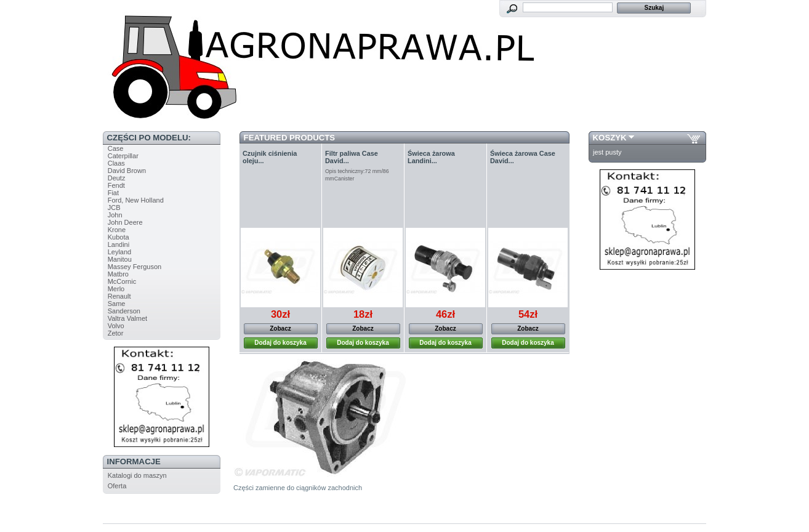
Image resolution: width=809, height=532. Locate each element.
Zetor (116, 333)
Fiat (113, 193)
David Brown (127, 171)
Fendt (116, 185)
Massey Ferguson (135, 267)
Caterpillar (123, 156)
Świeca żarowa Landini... (431, 157)
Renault (119, 296)
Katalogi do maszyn (137, 475)
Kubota (119, 237)
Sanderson (124, 311)
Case (116, 148)
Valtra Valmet (127, 318)
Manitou (120, 259)
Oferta (117, 486)
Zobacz (280, 328)
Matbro (118, 274)
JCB (114, 208)
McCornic (122, 281)
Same (117, 304)
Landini (119, 244)
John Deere (125, 222)
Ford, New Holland (136, 200)
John (115, 215)
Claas (116, 163)
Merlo (116, 289)
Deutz (117, 178)
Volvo (116, 326)
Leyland (120, 252)
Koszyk (610, 138)
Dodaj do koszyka (280, 343)
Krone (117, 230)
